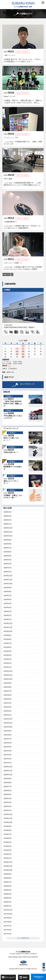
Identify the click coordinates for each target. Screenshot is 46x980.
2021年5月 (8, 747)
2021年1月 (8, 763)
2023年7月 (8, 643)
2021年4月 (8, 751)
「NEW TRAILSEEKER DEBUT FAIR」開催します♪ (13, 404)
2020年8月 (8, 783)
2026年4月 (8, 512)
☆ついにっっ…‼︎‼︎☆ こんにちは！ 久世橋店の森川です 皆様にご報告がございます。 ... (23, 141)
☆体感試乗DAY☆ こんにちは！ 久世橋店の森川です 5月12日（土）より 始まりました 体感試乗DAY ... (23, 225)
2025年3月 (8, 564)
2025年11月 (8, 532)
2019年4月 (8, 846)
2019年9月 (8, 826)
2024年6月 (8, 600)
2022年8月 (8, 687)
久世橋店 (7, 290)
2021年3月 (8, 755)
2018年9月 (8, 874)
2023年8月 (8, 639)
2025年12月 (8, 528)
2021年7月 (8, 739)
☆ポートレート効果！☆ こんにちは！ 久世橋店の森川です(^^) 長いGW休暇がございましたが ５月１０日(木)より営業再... (23, 266)
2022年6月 (8, 695)
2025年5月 (8, 556)
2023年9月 (8, 635)
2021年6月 (8, 743)
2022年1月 (8, 715)
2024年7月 (8, 596)
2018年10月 (8, 870)
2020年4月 (8, 798)
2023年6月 (8, 647)
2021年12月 (8, 719)
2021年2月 (8, 759)
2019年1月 (8, 858)
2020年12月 (8, 767)
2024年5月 (8, 604)
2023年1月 (8, 667)
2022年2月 (8, 711)
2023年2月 (8, 663)
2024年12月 (8, 576)
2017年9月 (8, 918)
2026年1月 (8, 524)
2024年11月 (8, 580)
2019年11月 (8, 818)
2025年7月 (8, 548)
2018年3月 (8, 898)
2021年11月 (8, 723)
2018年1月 (8, 906)
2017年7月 (8, 926)
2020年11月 (8, 771)
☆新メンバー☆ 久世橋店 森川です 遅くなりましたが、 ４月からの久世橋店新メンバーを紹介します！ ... (22, 58)
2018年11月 (8, 866)
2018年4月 (8, 894)
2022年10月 (8, 679)
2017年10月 (8, 914)
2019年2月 (8, 854)
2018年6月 (8, 886)
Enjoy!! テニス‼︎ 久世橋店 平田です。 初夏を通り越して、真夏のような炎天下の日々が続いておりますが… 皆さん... (23, 100)
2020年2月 (8, 806)
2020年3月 (8, 802)
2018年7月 (8, 882)
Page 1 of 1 (7, 274)
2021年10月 (8, 727)
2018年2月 (8, 902)
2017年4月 (8, 934)
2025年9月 (8, 540)
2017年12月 (8, 910)
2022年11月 (8, 675)
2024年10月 (8, 584)
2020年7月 (8, 787)
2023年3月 (8, 659)
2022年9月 (8, 683)
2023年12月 (8, 623)
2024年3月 (8, 611)
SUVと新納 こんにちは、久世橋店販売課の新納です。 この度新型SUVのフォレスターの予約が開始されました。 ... (23, 183)
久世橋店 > (9, 396)
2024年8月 (8, 592)
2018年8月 (8, 878)
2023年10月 (8, 631)
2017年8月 (8, 922)
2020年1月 (8, 810)
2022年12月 (8, 671)
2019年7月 (8, 834)
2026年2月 (8, 520)
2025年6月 (8, 552)
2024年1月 (8, 619)
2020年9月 (8, 779)
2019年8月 (8, 830)
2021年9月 (8, 731)
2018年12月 (8, 862)
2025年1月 (8, 572)
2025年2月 (8, 568)
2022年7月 (8, 691)
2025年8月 (8, 544)
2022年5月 (8, 699)
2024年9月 (8, 588)
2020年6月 (8, 791)
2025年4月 (8, 560)
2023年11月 (8, 627)
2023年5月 (8, 651)
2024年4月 (8, 607)
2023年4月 (8, 655)
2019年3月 (8, 850)
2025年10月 (8, 536)
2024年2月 (8, 615)
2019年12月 (8, 814)
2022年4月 (8, 703)
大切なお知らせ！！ (11, 452)
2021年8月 (8, 735)
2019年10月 (8, 822)
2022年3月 (8, 707)
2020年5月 (8, 795)
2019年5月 (8, 842)
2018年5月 (8, 890)
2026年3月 (8, 516)
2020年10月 (8, 775)
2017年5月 (8, 930)
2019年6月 (8, 838)
